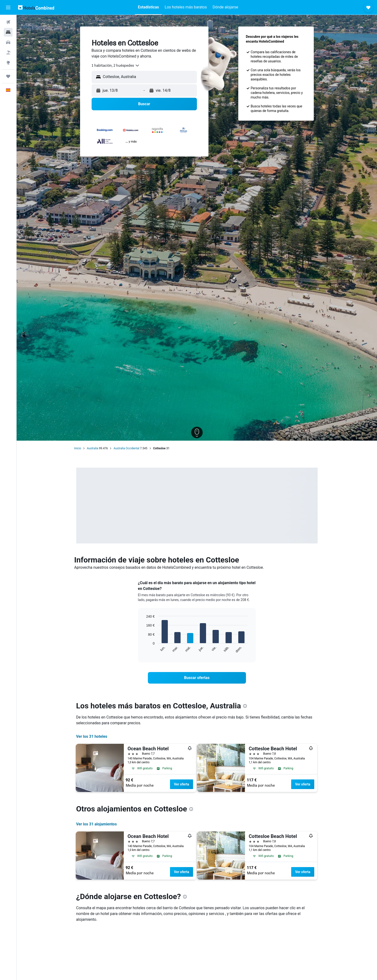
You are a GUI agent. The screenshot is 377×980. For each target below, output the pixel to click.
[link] (197, 678)
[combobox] (116, 65)
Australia (92, 448)
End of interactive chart (144, 649)
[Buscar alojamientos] (8, 32)
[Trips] (8, 76)
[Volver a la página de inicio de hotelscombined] (36, 7)
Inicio (78, 448)
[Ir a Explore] (8, 63)
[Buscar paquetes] (8, 52)
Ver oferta (181, 784)
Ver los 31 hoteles (92, 736)
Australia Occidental (126, 448)
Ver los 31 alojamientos (97, 824)
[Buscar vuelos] (8, 22)
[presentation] (245, 706)
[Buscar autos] (8, 42)
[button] (8, 7)
